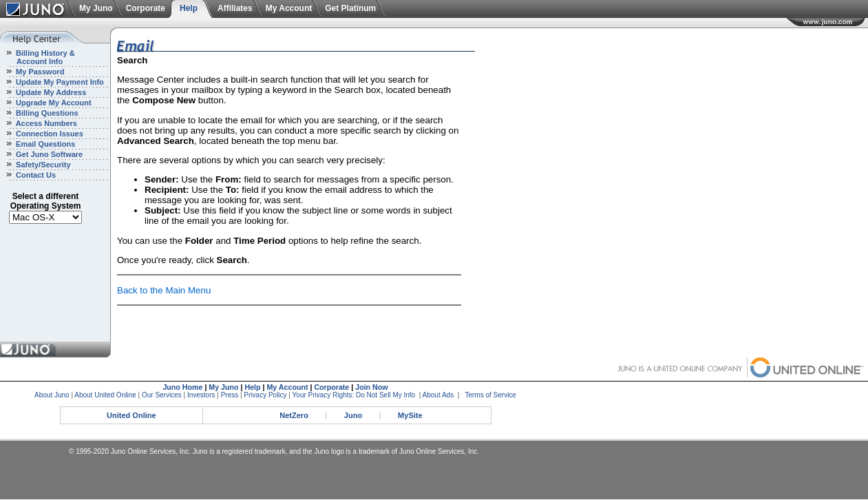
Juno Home (182, 387)
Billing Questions (46, 113)
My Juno (96, 8)
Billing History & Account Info (38, 57)
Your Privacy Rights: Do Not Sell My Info (354, 395)
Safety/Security (42, 165)
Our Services (162, 395)
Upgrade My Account (53, 103)
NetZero (294, 415)
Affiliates (235, 8)
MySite (410, 415)
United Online (131, 415)
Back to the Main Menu (164, 290)
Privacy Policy (265, 395)
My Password (39, 72)
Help (189, 8)
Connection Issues (49, 134)
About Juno (52, 395)
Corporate (146, 8)
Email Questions (44, 144)
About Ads (438, 395)
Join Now (371, 387)
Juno (353, 415)
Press (230, 395)
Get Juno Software (48, 154)
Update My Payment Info (59, 82)
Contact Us (35, 175)
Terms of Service (490, 395)
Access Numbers (45, 123)
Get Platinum (350, 8)
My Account (289, 8)
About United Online (105, 395)
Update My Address (50, 92)
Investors (201, 395)
